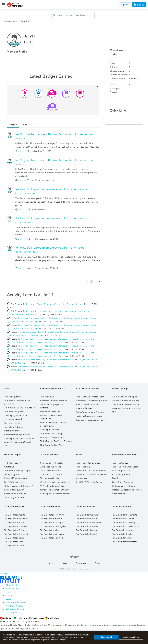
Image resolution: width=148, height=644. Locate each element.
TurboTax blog (83, 467)
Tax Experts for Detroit (15, 545)
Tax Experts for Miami (50, 530)
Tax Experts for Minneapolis (53, 534)
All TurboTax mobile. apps (124, 397)
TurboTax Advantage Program (90, 412)
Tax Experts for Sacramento (125, 515)
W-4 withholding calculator (53, 486)
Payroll (115, 478)
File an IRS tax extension (16, 478)
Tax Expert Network (13, 419)
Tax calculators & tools (51, 471)
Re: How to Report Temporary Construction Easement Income (55, 304)
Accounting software (122, 474)
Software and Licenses (16, 602)
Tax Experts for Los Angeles (53, 526)
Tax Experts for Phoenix (87, 526)
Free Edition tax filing (50, 412)
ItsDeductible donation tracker (54, 490)
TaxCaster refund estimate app (126, 404)
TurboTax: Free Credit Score (125, 467)
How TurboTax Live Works (52, 445)
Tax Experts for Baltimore (16, 519)
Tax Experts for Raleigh (87, 534)
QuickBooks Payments (122, 482)
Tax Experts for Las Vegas (52, 522)
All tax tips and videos (51, 467)
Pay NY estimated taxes (15, 482)
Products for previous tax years (90, 420)
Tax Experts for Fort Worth (52, 515)
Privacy (98, 563)
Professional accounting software (127, 490)
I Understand (106, 638)
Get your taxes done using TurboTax (46, 342)
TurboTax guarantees (14, 397)
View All (53, 87)
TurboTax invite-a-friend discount (91, 471)
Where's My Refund (13, 474)
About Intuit (11, 585)
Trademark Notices (14, 606)
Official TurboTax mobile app (126, 401)
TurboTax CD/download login (90, 397)
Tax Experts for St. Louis (123, 519)
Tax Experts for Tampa (122, 538)
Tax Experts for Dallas (14, 538)
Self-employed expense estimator (56, 494)
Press (8, 592)
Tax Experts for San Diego (124, 522)
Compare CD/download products (92, 401)
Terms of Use (81, 563)
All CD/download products (89, 404)
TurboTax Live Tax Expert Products (56, 441)
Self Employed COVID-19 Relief (19, 439)
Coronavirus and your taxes (17, 435)
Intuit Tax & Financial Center (89, 482)
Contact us (9, 467)
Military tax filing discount (52, 437)
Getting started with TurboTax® (18, 486)
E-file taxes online (13, 431)
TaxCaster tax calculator (51, 474)
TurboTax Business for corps (89, 416)
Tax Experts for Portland (87, 530)
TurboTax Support (13, 463)
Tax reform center (12, 423)
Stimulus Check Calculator (52, 463)
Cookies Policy (56, 636)
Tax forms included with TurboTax (20, 408)
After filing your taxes (14, 497)
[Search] (73, 15)
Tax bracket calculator (50, 478)
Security (9, 599)
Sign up (124, 5)
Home (50, 563)
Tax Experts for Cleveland (16, 534)
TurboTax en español (14, 412)
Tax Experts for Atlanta (15, 515)
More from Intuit (120, 494)
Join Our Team (13, 588)
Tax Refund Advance (14, 427)
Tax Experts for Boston (15, 522)
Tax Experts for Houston (51, 519)
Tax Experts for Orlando (87, 519)
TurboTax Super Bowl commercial (92, 474)
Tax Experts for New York (52, 538)
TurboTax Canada (120, 463)
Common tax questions (15, 494)
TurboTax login (47, 397)
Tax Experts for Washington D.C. (127, 542)
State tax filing (31, 321)
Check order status (85, 408)
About (64, 563)
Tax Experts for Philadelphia (89, 522)
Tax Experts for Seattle (122, 534)
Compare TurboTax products (54, 401)
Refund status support (14, 490)
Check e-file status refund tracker (55, 482)
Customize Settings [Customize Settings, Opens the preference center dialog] (131, 638)
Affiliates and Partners (16, 609)
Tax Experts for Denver (15, 542)
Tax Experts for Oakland (87, 515)
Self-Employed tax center (16, 415)
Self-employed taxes (50, 430)
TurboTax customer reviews (89, 463)
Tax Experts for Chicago (15, 530)
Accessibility (12, 613)
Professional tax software (123, 486)
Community (10, 21)
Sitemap (4, 574)
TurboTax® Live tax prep (51, 433)
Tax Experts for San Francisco (126, 526)
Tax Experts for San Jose (123, 530)
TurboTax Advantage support (18, 471)
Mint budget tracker (121, 471)
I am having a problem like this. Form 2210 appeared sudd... (46, 367)
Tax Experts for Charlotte (16, 526)
